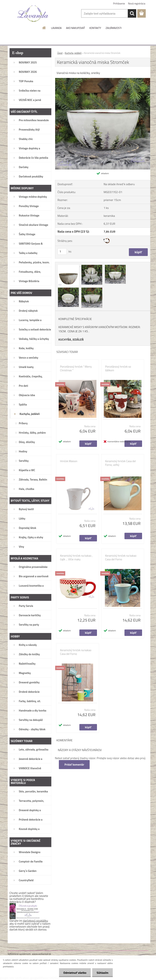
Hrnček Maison (69, 461)
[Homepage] (44, 28)
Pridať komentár (74, 765)
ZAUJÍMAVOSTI (114, 28)
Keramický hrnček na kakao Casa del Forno (121, 558)
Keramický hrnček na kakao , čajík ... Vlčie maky (76, 558)
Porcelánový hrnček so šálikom (118, 369)
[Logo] (33, 14)
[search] (132, 13)
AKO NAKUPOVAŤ (75, 28)
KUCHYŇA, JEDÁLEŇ (71, 339)
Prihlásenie (119, 3)
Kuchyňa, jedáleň (73, 53)
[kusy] (62, 251)
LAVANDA (56, 28)
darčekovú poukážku (35, 921)
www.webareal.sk (42, 954)
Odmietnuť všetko (74, 973)
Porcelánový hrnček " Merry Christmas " (76, 369)
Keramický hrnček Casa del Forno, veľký (121, 463)
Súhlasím (102, 973)
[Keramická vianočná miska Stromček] (103, 79)
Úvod (60, 53)
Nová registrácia (137, 3)
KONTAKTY (95, 28)
